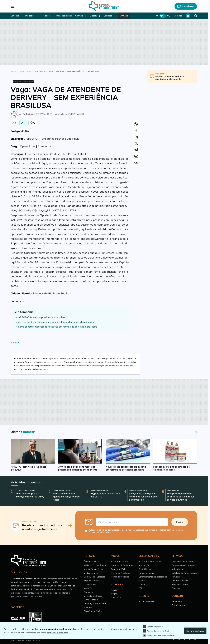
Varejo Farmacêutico (94, 569)
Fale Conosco (178, 605)
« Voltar (15, 343)
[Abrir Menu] (29, 6)
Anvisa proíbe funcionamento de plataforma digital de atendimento (56, 322)
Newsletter (177, 577)
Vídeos (46, 16)
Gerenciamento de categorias (153, 577)
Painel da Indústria (120, 577)
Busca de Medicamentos (184, 565)
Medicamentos (91, 573)
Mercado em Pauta (93, 596)
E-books (93, 16)
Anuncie (124, 16)
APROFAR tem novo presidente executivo (41, 317)
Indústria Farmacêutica (95, 565)
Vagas (114, 594)
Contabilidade (145, 569)
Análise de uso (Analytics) (156, 631)
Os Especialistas (64, 16)
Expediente (177, 601)
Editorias (15, 16)
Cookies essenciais (153, 627)
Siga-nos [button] (178, 16)
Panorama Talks (119, 569)
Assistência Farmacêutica (151, 561)
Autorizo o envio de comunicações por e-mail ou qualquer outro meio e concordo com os (136, 531)
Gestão (142, 581)
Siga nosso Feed (180, 584)
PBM (141, 588)
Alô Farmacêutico (120, 561)
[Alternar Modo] (33, 123)
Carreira (79, 16)
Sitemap (176, 588)
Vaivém (115, 590)
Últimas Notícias (91, 561)
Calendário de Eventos (183, 561)
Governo (88, 607)
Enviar (180, 522)
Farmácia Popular (147, 573)
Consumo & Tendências (122, 565)
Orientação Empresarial (95, 604)
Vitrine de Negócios (120, 573)
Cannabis (88, 592)
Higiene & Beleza (92, 581)
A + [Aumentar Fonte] (14, 123)
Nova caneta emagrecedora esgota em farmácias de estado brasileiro (58, 327)
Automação (144, 565)
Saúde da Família (147, 601)
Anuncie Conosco (180, 581)
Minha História (91, 600)
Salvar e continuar (195, 631)
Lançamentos (90, 584)
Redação (27, 114)
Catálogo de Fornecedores (185, 573)
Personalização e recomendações (159, 635)
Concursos (116, 598)
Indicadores (31, 16)
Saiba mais (18, 301)
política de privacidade (58, 633)
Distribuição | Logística (95, 577)
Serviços (108, 16)
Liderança (143, 584)
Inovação (88, 588)
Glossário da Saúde (93, 611)
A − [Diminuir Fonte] (23, 123)
